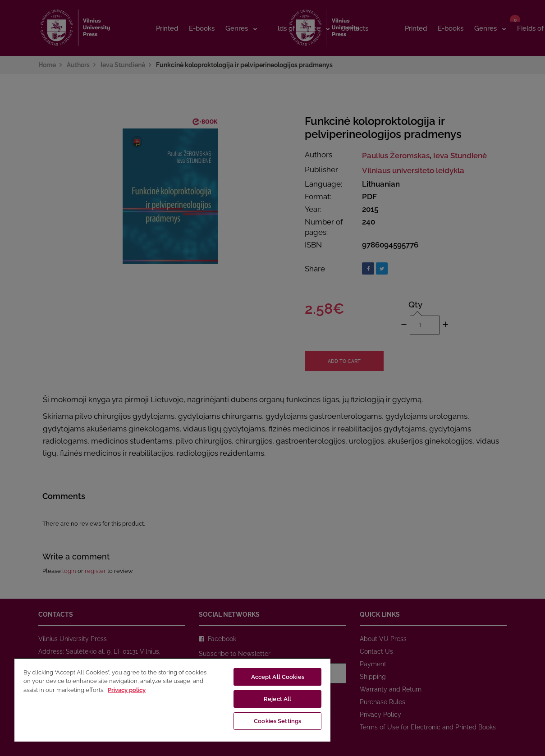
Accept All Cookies (278, 677)
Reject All (277, 699)
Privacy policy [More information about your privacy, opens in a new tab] (127, 690)
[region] (172, 700)
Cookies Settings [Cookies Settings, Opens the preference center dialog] (277, 721)
